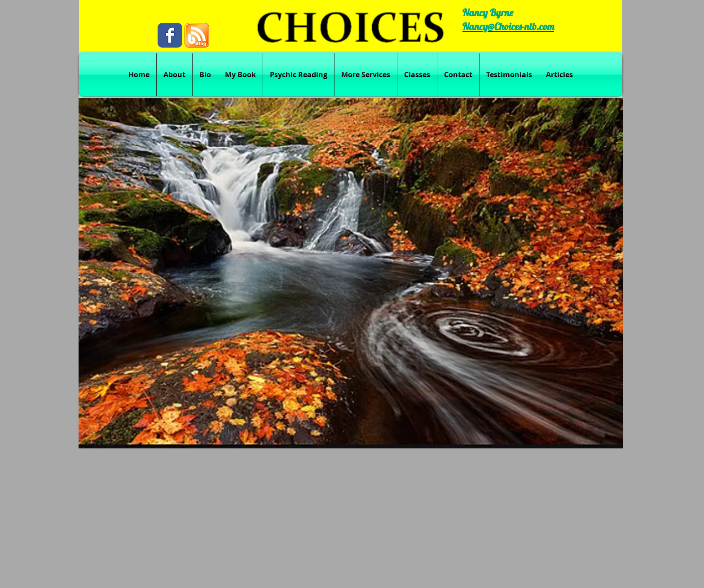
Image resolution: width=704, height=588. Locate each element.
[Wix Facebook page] (170, 35)
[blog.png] (197, 35)
